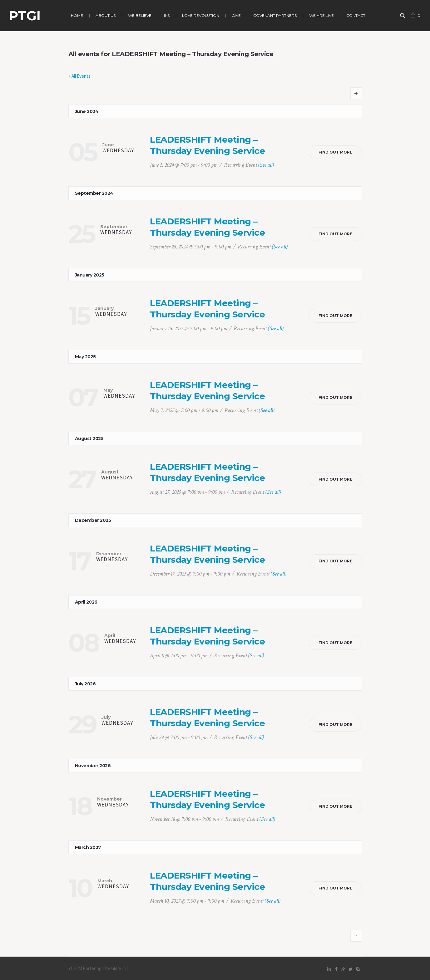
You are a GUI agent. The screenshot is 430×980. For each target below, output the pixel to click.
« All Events (79, 76)
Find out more (335, 152)
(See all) (266, 165)
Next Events (356, 93)
